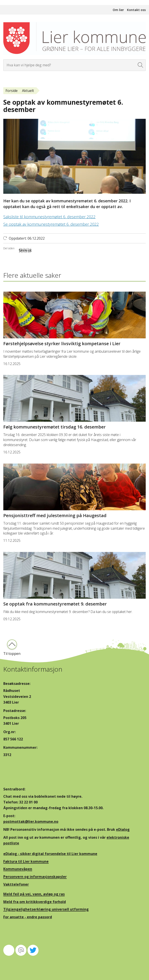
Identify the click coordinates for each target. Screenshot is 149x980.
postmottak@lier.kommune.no (31, 822)
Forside (12, 91)
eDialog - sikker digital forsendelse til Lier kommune (50, 854)
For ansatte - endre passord (28, 917)
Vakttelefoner (16, 884)
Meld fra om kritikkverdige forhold (35, 902)
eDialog (123, 829)
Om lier (118, 10)
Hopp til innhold (13, 2)
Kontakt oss (136, 10)
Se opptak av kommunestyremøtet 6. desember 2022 (51, 224)
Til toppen (12, 654)
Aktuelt (28, 91)
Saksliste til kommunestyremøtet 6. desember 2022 (49, 217)
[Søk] (141, 65)
